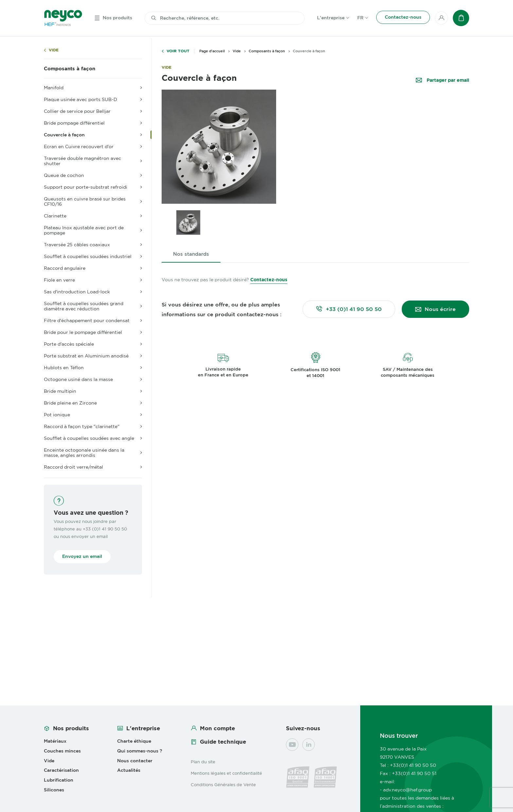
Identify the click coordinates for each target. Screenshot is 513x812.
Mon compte (217, 728)
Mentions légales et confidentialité (226, 773)
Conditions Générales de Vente (223, 785)
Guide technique (223, 742)
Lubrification (59, 780)
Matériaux (55, 741)
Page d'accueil (212, 51)
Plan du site (203, 762)
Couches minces (62, 751)
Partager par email (447, 80)
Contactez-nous (269, 280)
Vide (54, 50)
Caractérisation (61, 770)
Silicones (54, 790)
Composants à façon (70, 69)
